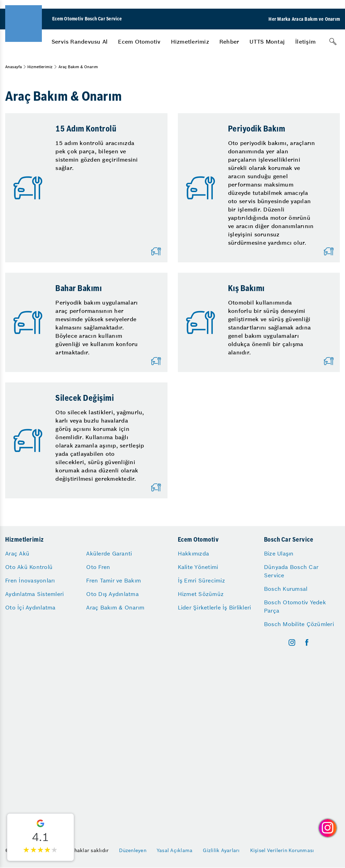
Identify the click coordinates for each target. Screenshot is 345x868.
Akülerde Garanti (109, 553)
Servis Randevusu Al (80, 42)
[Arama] (333, 42)
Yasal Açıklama (175, 850)
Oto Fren (98, 567)
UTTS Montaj (267, 42)
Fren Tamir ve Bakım (114, 580)
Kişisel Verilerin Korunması (282, 850)
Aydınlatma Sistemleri (34, 594)
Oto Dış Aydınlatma (112, 594)
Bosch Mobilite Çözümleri (299, 624)
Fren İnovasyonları (30, 580)
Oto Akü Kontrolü (29, 567)
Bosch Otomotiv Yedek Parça (295, 606)
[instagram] (292, 643)
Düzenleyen (133, 850)
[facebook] (307, 643)
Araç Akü (17, 553)
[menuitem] (80, 42)
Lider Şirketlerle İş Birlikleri (215, 607)
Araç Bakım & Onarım (115, 607)
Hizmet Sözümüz (201, 594)
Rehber (229, 42)
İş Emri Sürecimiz (201, 580)
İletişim (305, 42)
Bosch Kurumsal (286, 589)
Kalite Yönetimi (198, 567)
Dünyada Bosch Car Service (291, 571)
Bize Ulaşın (279, 553)
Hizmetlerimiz (190, 42)
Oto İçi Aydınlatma (30, 607)
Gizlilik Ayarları (221, 850)
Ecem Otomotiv (139, 42)
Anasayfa (13, 67)
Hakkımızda (194, 553)
